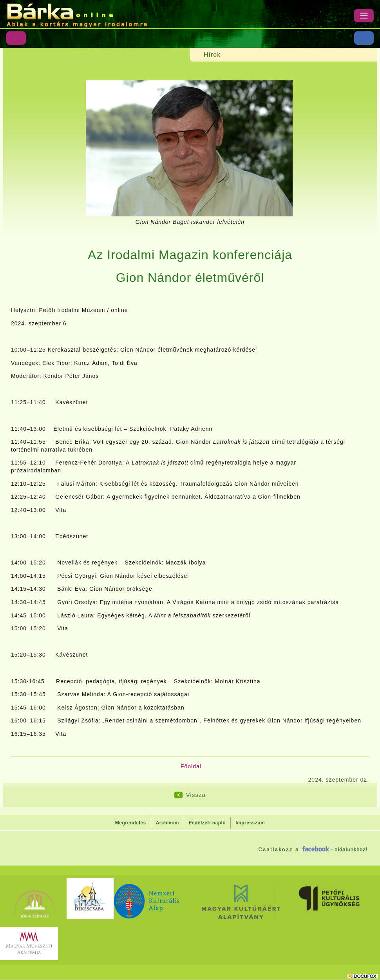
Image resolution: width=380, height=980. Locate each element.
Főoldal (191, 766)
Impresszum (250, 823)
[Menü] (364, 16)
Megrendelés (131, 823)
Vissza (196, 795)
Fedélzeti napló (207, 823)
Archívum (167, 823)
